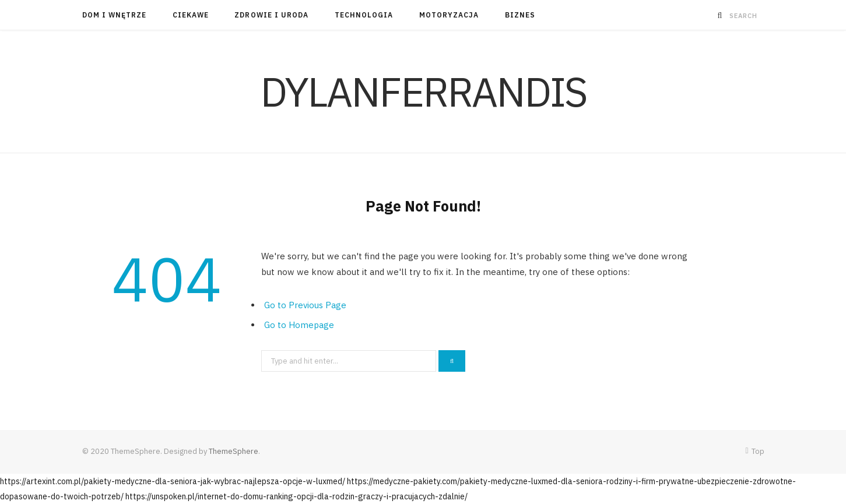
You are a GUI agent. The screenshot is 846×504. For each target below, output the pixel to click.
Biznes (520, 15)
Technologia (364, 15)
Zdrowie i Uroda (271, 15)
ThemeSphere (234, 451)
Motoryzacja (449, 15)
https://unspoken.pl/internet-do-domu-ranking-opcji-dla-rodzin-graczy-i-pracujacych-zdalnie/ (296, 496)
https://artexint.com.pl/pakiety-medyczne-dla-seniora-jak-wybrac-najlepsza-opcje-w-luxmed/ (173, 481)
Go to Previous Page (305, 305)
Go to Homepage (299, 325)
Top (754, 451)
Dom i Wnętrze (115, 15)
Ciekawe (191, 15)
